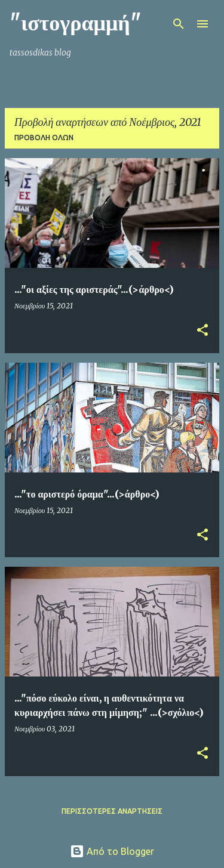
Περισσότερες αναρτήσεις (112, 811)
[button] (202, 331)
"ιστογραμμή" (76, 23)
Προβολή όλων (44, 138)
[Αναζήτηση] (179, 24)
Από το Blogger (112, 851)
